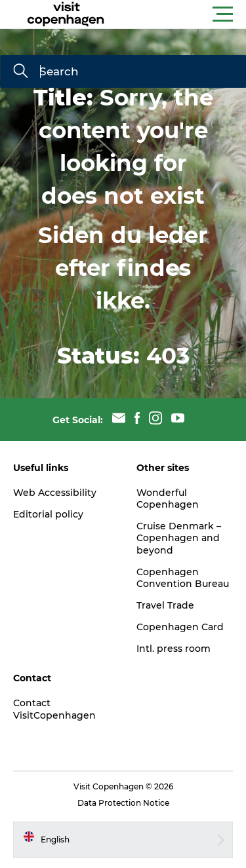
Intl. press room (174, 649)
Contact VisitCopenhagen (54, 709)
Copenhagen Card (180, 627)
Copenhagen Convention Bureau (183, 578)
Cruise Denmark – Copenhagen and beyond (179, 538)
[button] (182, 14)
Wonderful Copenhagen (168, 499)
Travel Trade (165, 605)
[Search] (20, 72)
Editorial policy (48, 514)
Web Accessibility (55, 493)
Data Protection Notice (123, 803)
